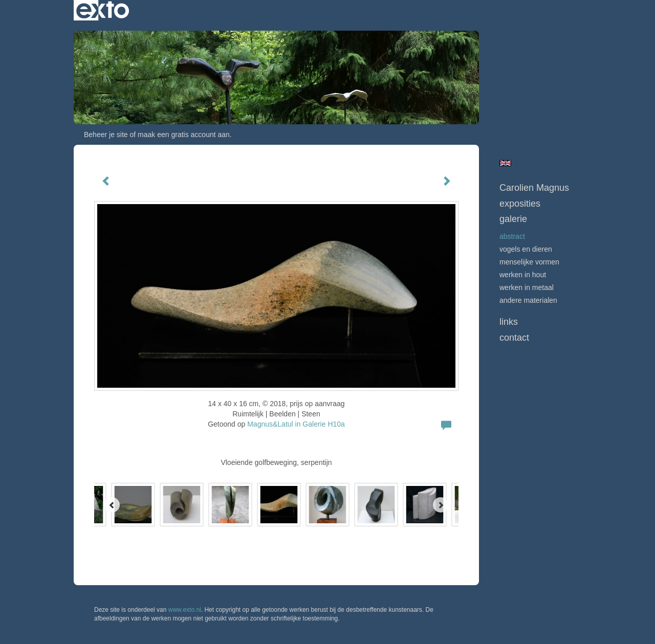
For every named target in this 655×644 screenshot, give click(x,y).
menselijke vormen (529, 262)
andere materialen (528, 300)
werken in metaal (527, 287)
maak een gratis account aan (184, 135)
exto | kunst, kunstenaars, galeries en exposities (103, 10)
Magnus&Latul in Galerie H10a (296, 424)
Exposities (520, 204)
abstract (512, 236)
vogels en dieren (526, 249)
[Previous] (112, 505)
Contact (514, 338)
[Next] (441, 505)
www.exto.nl (185, 610)
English (505, 163)
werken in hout (523, 275)
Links (509, 322)
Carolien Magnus (534, 188)
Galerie (513, 219)
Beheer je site (106, 135)
